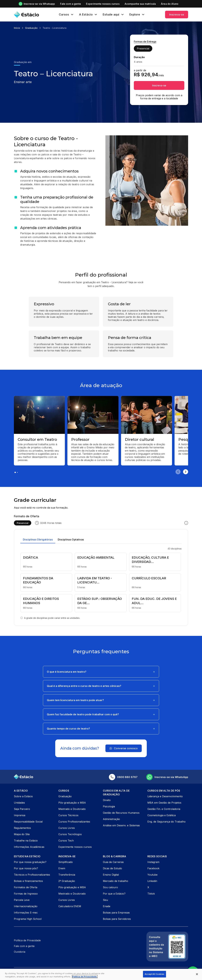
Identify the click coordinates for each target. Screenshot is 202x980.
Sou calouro (110, 887)
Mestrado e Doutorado (72, 809)
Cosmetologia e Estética (162, 815)
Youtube (152, 875)
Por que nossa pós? (26, 868)
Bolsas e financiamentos (28, 881)
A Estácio (86, 15)
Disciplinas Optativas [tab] (71, 540)
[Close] (197, 974)
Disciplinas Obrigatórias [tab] (38, 540)
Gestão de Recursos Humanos (121, 813)
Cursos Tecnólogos (70, 834)
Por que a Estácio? (114, 894)
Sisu (105, 900)
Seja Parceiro (22, 809)
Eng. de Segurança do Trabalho (166, 822)
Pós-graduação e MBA (72, 803)
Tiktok (151, 894)
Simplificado (66, 862)
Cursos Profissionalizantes (74, 822)
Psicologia (109, 806)
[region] (101, 974)
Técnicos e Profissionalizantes (32, 875)
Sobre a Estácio (23, 796)
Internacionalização (26, 906)
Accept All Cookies (154, 974)
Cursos (64, 15)
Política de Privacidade (27, 940)
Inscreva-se (177, 15)
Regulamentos (22, 828)
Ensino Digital (111, 875)
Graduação (65, 796)
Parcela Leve (22, 900)
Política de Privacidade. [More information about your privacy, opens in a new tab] (85, 977)
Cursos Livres (67, 828)
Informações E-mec (26, 913)
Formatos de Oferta (26, 887)
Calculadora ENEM (70, 906)
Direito (107, 800)
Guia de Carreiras (113, 862)
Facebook (153, 868)
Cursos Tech (66, 841)
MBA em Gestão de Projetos (164, 803)
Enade (107, 906)
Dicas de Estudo (112, 868)
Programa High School (28, 919)
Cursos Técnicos (68, 815)
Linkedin (152, 881)
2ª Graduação (67, 881)
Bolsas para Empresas (116, 913)
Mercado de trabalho (116, 881)
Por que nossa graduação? (30, 862)
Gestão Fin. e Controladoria (164, 809)
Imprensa (20, 815)
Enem (62, 868)
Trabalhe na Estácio (26, 841)
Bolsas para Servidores (117, 919)
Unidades (19, 803)
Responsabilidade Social (28, 822)
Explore (135, 15)
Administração (111, 819)
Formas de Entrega (145, 42)
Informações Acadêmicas (29, 847)
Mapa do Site (22, 834)
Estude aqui (111, 15)
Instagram (153, 862)
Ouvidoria (20, 952)
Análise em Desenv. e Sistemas (121, 825)
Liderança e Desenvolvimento (165, 796)
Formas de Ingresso (26, 894)
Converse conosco (124, 748)
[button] (101, 672)
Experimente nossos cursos (75, 847)
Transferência (67, 875)
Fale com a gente (24, 946)
